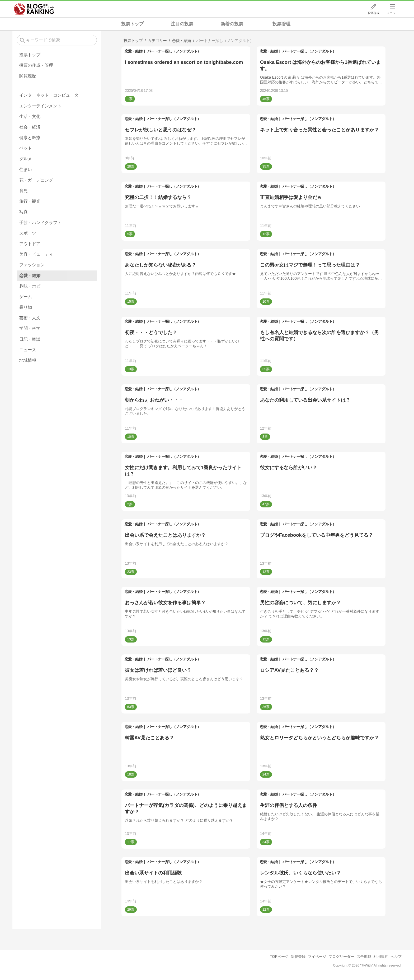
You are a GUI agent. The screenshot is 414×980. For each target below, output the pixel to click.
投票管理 (281, 24)
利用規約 (381, 957)
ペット (26, 148)
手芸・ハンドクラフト (40, 223)
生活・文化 (30, 116)
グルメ (26, 159)
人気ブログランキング (34, 9)
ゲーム (26, 297)
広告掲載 (364, 957)
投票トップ (132, 24)
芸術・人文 (30, 318)
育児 (23, 191)
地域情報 (28, 360)
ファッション (32, 265)
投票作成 (374, 13)
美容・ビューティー (38, 254)
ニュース (28, 350)
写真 (23, 212)
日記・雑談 (30, 339)
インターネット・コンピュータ (49, 95)
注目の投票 (182, 24)
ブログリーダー (341, 957)
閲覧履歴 (28, 76)
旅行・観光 (30, 201)
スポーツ (28, 233)
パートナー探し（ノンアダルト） (174, 51)
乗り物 (26, 307)
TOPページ (279, 957)
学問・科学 (30, 328)
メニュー (393, 13)
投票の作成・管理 (36, 65)
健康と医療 (30, 138)
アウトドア (30, 244)
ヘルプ (396, 957)
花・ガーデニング (36, 180)
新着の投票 (232, 24)
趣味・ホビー (32, 286)
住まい (26, 170)
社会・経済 (30, 127)
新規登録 (298, 957)
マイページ (317, 957)
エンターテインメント (40, 106)
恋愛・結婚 (134, 51)
